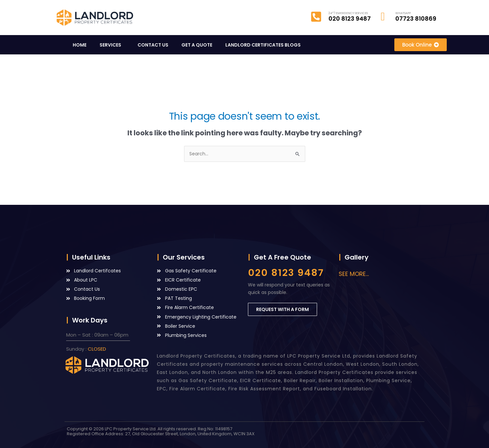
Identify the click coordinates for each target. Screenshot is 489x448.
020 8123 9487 (286, 273)
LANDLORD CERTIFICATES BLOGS (265, 45)
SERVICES (112, 45)
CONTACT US (153, 45)
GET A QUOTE (197, 45)
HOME (80, 45)
